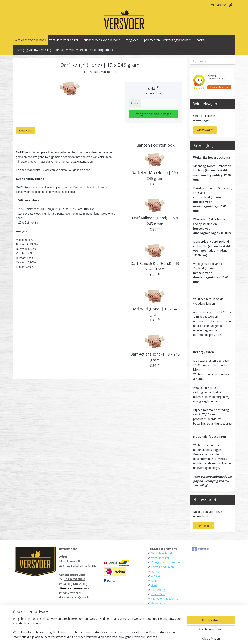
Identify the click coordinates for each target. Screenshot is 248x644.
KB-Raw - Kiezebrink (164, 599)
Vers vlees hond (162, 553)
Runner (156, 571)
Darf (154, 581)
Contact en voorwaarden (71, 50)
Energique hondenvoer (166, 562)
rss (115, 637)
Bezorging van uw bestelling (33, 50)
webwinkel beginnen (130, 637)
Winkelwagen (205, 130)
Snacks (199, 40)
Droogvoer (131, 40)
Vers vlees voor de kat (64, 40)
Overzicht (25, 131)
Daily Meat (158, 594)
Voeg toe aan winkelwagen (154, 114)
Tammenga (159, 590)
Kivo (154, 585)
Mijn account (222, 5)
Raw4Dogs (158, 603)
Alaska (156, 576)
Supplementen (150, 40)
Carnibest (157, 608)
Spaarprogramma (102, 50)
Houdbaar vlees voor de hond (101, 40)
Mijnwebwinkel (165, 637)
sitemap (106, 637)
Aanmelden (204, 526)
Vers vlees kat (160, 558)
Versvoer (201, 549)
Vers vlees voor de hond (30, 40)
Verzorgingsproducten (177, 40)
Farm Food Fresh (163, 567)
